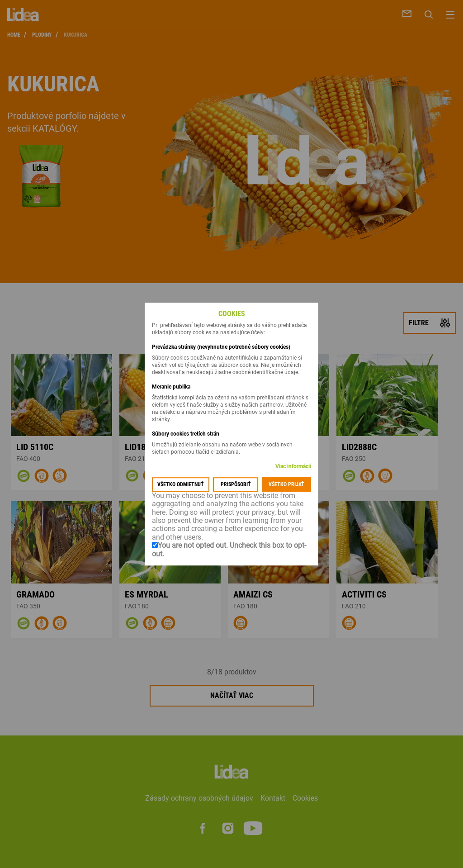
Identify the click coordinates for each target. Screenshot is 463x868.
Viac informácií (293, 466)
